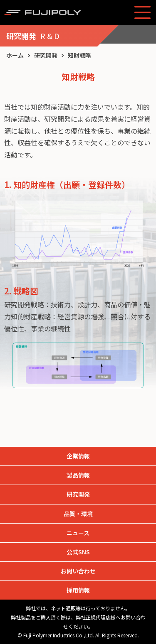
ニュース (78, 533)
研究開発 (46, 55)
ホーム (15, 55)
